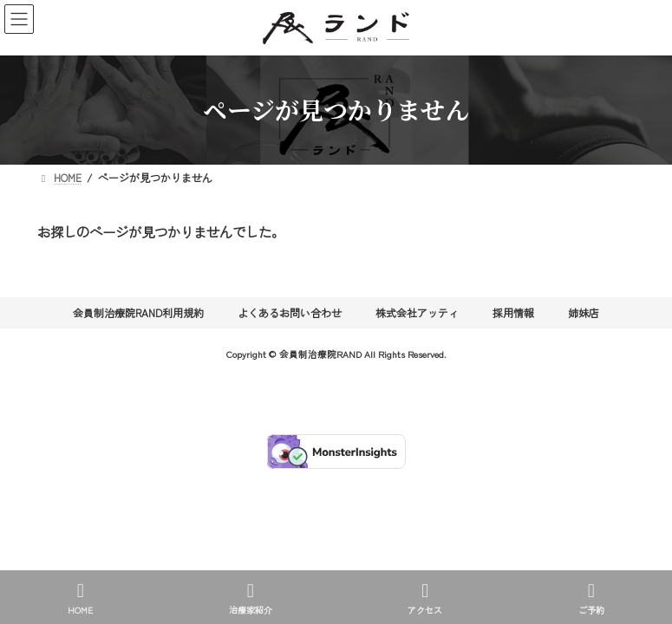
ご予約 (591, 598)
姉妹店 (584, 312)
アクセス (425, 598)
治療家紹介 (251, 598)
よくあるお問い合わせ (290, 312)
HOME (80, 598)
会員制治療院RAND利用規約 (138, 312)
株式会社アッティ (417, 312)
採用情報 (513, 312)
